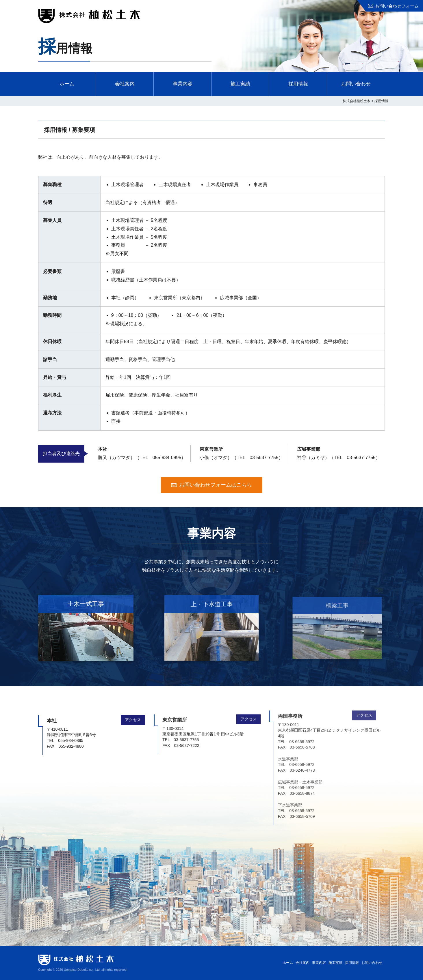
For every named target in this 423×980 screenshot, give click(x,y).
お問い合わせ (356, 84)
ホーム (67, 84)
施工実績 (240, 84)
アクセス (133, 705)
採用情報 (298, 84)
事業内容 (183, 84)
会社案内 (125, 84)
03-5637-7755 (264, 458)
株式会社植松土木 (89, 16)
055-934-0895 (167, 458)
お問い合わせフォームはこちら (216, 485)
